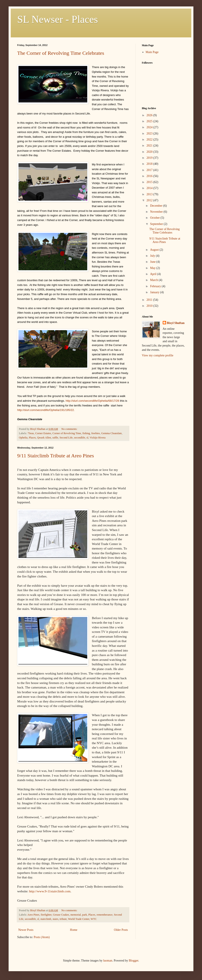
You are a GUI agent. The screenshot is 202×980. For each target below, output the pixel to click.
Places (32, 438)
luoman (108, 961)
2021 (150, 146)
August (155, 250)
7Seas (31, 433)
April (154, 274)
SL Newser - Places (57, 19)
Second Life (66, 438)
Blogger (133, 961)
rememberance (105, 915)
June (153, 262)
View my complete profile (158, 355)
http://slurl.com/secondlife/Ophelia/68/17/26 (92, 401)
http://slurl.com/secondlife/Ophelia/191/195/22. (46, 410)
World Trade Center (79, 919)
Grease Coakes (61, 915)
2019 (150, 158)
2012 (150, 200)
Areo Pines (34, 915)
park (84, 915)
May (153, 268)
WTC (94, 919)
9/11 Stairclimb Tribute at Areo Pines (56, 456)
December (157, 206)
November (157, 212)
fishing (86, 433)
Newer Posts (26, 930)
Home (74, 930)
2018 (150, 164)
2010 (150, 306)
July (153, 256)
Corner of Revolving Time (67, 433)
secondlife (80, 438)
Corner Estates (43, 433)
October (155, 218)
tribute (63, 919)
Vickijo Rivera (98, 438)
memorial (76, 915)
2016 (150, 176)
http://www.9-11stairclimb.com (50, 891)
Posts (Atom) (42, 937)
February (156, 286)
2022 (150, 140)
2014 (150, 188)
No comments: (70, 429)
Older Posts (121, 930)
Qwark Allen (44, 438)
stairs (56, 919)
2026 (150, 115)
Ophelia (23, 438)
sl (87, 438)
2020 (150, 152)
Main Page (152, 52)
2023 (150, 134)
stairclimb (46, 919)
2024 (150, 127)
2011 (150, 300)
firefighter (46, 915)
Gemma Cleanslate (111, 433)
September (157, 224)
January (155, 292)
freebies (96, 433)
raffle (55, 438)
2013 (150, 194)
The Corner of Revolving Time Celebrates (61, 53)
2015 (150, 182)
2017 (150, 170)
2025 (150, 121)
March (154, 280)
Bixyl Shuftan (176, 323)
